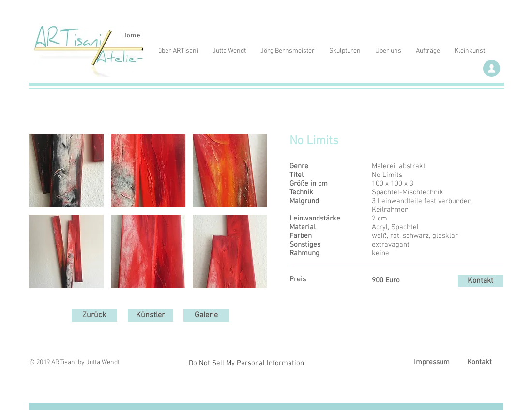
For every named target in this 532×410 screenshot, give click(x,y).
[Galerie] (206, 315)
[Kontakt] (481, 281)
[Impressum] (432, 362)
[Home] (133, 36)
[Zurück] (94, 315)
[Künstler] (151, 315)
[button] (66, 171)
